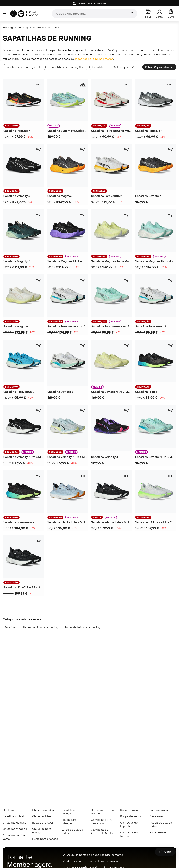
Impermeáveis (159, 810)
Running (23, 27)
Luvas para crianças (45, 839)
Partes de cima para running (41, 627)
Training (8, 27)
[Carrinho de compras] (171, 14)
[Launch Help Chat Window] (165, 852)
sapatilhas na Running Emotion (94, 59)
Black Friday (158, 832)
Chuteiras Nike (41, 816)
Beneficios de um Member (89, 3)
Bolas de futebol (42, 822)
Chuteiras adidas (43, 810)
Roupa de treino (130, 816)
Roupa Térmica (130, 810)
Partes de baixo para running (82, 627)
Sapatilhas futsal (13, 816)
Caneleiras (156, 816)
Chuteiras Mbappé (15, 829)
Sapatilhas (11, 627)
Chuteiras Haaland (15, 822)
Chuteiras (9, 810)
